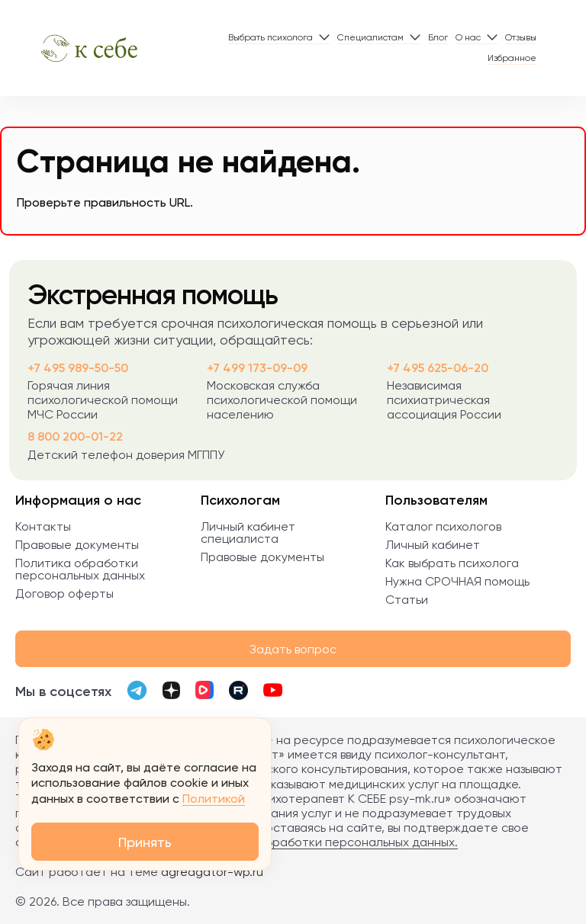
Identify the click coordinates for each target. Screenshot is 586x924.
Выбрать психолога (270, 37)
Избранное (512, 58)
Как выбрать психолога (452, 563)
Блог (438, 37)
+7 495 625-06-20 (438, 368)
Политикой (214, 799)
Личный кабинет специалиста (248, 533)
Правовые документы (77, 545)
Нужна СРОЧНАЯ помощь (457, 581)
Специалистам (370, 37)
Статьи (407, 600)
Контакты (43, 526)
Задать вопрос (293, 649)
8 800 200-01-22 (75, 436)
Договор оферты (64, 594)
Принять (145, 842)
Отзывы (521, 37)
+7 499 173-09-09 (257, 368)
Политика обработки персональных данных (80, 569)
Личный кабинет (433, 545)
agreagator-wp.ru (212, 872)
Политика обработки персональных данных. (328, 842)
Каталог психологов (443, 526)
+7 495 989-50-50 (78, 368)
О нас (468, 37)
